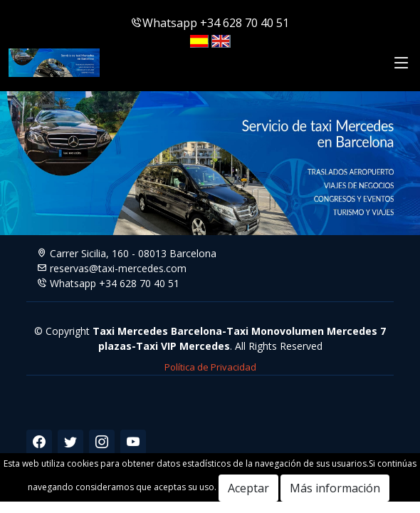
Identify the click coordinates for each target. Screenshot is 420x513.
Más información (335, 488)
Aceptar (248, 488)
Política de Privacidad (210, 367)
